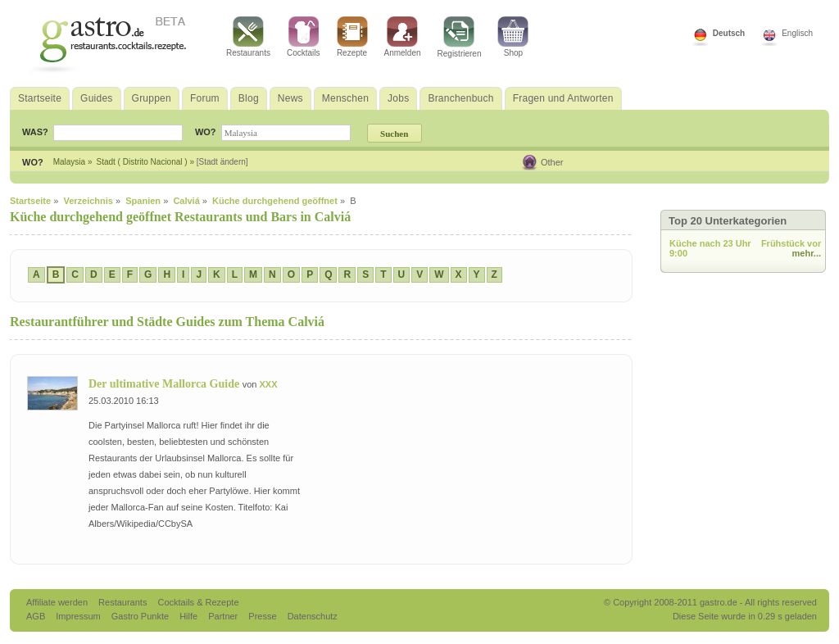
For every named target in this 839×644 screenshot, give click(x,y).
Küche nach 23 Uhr (710, 243)
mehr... (807, 253)
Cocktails (304, 37)
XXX (268, 384)
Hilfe (190, 616)
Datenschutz (313, 616)
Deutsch (729, 33)
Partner (224, 616)
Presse (262, 616)
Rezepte (352, 37)
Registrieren (460, 37)
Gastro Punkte (141, 616)
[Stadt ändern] (222, 162)
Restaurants (248, 37)
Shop (513, 37)
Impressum (79, 616)
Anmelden (403, 37)
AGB (37, 616)
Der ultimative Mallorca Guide (166, 384)
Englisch (797, 33)
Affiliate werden (58, 602)
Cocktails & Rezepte (198, 602)
